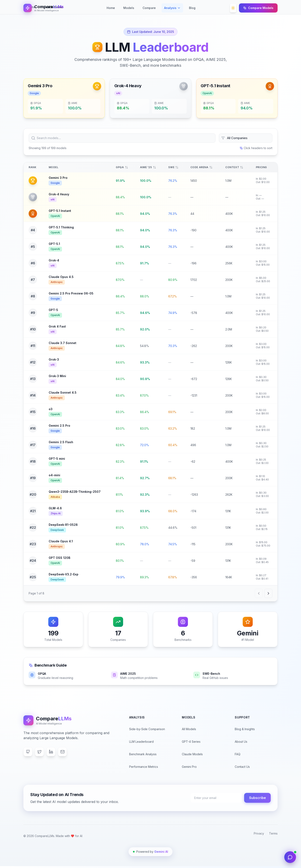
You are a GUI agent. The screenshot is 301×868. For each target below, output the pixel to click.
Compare (149, 9)
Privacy (259, 835)
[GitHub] (28, 754)
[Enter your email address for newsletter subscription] (215, 800)
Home (111, 8)
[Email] (63, 754)
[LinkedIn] (51, 754)
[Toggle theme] (233, 8)
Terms (273, 835)
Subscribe (257, 800)
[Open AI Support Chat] (290, 857)
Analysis (172, 8)
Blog (192, 9)
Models (129, 9)
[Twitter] (40, 754)
